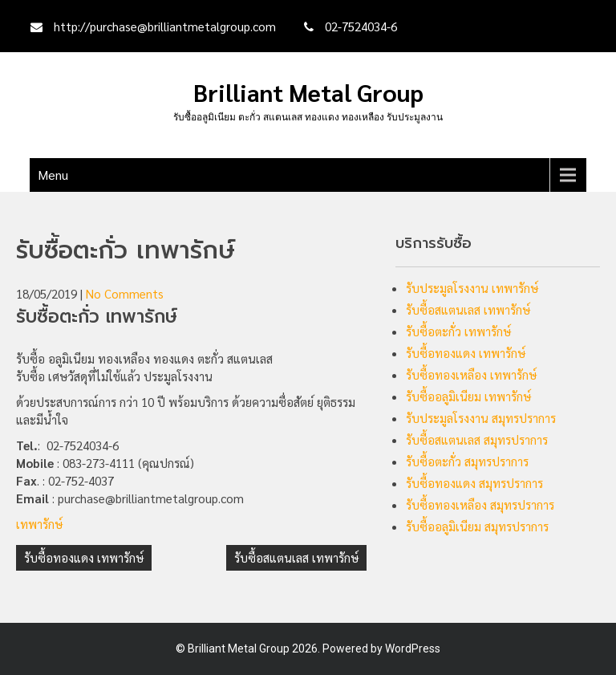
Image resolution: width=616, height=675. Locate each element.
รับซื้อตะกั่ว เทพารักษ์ (458, 331)
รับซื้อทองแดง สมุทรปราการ (474, 483)
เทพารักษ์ (39, 524)
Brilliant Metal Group (308, 92)
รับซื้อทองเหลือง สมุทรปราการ (480, 504)
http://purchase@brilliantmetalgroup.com (165, 26)
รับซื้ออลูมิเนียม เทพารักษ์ (468, 396)
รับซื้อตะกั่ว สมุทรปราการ (467, 461)
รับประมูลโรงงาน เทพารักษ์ (472, 288)
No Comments (125, 293)
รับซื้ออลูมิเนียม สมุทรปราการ (477, 526)
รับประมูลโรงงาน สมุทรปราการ (481, 418)
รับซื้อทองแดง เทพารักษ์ (84, 557)
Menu (53, 175)
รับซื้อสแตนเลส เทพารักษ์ (296, 557)
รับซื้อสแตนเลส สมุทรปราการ (477, 439)
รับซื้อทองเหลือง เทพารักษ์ (471, 374)
